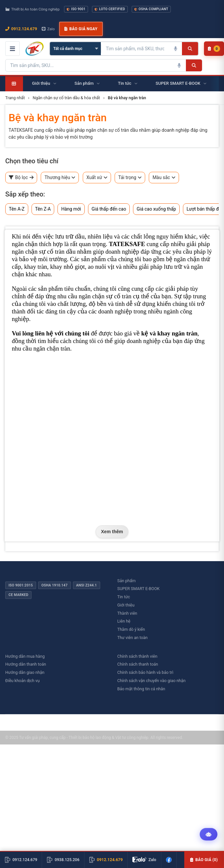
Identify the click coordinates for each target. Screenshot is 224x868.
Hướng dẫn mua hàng (25, 656)
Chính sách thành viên (137, 656)
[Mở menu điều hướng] (12, 49)
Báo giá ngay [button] (81, 29)
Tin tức (124, 597)
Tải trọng (130, 178)
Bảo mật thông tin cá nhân (141, 689)
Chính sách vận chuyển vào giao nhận (151, 681)
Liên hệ (124, 621)
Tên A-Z (17, 209)
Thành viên (127, 613)
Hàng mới (71, 209)
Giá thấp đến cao (109, 209)
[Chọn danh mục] (75, 49)
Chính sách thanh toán (138, 664)
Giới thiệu (126, 605)
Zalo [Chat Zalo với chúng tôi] (48, 29)
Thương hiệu (60, 178)
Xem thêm (112, 532)
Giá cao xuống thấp (156, 209)
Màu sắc (164, 178)
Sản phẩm (126, 581)
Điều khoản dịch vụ (22, 681)
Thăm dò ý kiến (131, 629)
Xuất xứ (97, 178)
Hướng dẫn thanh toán (26, 664)
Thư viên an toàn (133, 638)
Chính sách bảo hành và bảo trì (145, 672)
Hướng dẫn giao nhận (25, 672)
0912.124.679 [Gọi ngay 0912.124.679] (21, 29)
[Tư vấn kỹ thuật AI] (209, 834)
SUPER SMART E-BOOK (138, 589)
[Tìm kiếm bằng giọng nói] (175, 49)
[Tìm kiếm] (190, 49)
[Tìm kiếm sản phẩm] (135, 49)
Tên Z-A (43, 209)
